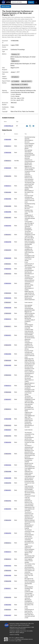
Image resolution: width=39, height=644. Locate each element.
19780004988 (8, 419)
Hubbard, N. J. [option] (15, 61)
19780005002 (8, 269)
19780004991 (8, 335)
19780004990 (8, 442)
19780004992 (8, 176)
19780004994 (8, 454)
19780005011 (8, 326)
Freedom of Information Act (22, 624)
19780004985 (8, 140)
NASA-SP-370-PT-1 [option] (27, 81)
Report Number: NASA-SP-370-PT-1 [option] (21, 88)
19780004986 (8, 212)
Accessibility (30, 631)
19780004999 (8, 250)
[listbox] (24, 56)
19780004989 (8, 365)
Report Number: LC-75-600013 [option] (20, 85)
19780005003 (8, 274)
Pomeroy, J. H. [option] (15, 54)
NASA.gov (22, 633)
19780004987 (8, 218)
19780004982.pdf (9, 126)
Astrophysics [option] (15, 77)
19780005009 (8, 168)
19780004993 (8, 509)
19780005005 (8, 293)
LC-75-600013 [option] (15, 81)
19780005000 (8, 258)
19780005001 (8, 264)
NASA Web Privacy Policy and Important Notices (20, 627)
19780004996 (8, 226)
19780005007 (8, 302)
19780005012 (8, 409)
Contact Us (12, 635)
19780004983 (8, 192)
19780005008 (8, 153)
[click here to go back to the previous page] (6, 6)
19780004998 (8, 242)
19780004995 (8, 436)
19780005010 (8, 319)
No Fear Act (12, 624)
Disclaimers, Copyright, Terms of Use (18, 631)
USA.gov (17, 633)
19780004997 (8, 235)
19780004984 (8, 199)
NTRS (8, 2)
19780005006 (8, 298)
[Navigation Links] (36, 2)
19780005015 (8, 161)
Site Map (17, 635)
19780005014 (8, 186)
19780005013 (8, 146)
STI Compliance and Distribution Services (24, 639)
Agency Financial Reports (24, 625)
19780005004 (8, 283)
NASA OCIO (12, 633)
